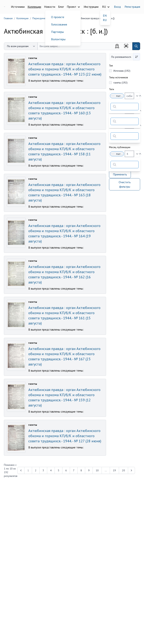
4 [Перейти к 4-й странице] (51, 470)
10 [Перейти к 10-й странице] (97, 470)
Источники (18, 7)
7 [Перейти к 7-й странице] (74, 470)
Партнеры (57, 32)
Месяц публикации (120, 147)
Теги (112, 89)
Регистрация (132, 7)
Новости (50, 7)
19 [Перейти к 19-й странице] (114, 470)
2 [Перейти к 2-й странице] (36, 470)
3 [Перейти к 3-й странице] (43, 470)
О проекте (58, 17)
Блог (61, 7)
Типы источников (118, 77)
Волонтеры (58, 39)
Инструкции (91, 7)
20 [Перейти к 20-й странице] (123, 470)
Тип (111, 66)
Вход (117, 7)
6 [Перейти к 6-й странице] (66, 470)
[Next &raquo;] (131, 470)
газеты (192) (120, 83)
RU (105, 20)
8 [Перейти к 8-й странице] (81, 470)
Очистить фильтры (125, 184)
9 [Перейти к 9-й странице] (89, 470)
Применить (120, 174)
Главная (8, 18)
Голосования (59, 24)
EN (105, 16)
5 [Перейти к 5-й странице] (58, 470)
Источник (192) (122, 71)
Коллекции (34, 7)
